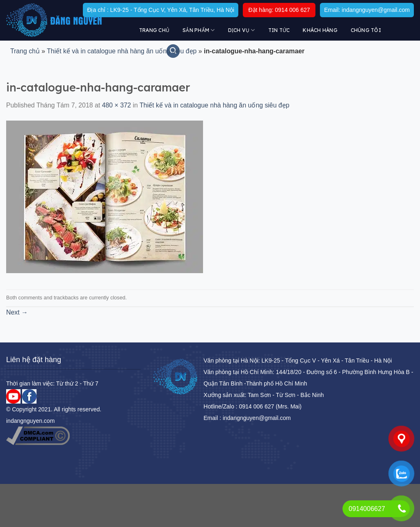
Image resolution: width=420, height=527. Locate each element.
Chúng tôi (366, 30)
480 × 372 (117, 105)
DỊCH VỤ (242, 30)
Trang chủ (154, 30)
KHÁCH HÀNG (320, 30)
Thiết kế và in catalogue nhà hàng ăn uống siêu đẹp (122, 51)
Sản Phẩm (199, 30)
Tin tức (279, 30)
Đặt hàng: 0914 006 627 (279, 10)
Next (17, 312)
